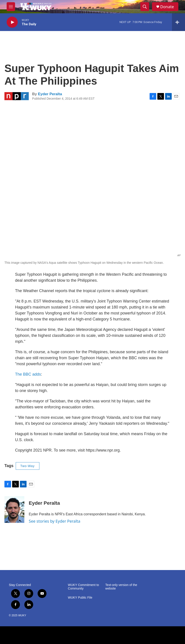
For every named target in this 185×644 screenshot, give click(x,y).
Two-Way (28, 466)
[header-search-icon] (145, 7)
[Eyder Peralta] (14, 510)
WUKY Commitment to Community (84, 587)
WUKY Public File (80, 598)
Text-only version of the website (121, 587)
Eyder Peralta (50, 94)
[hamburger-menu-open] (11, 7)
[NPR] (93, 635)
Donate (167, 7)
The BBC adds (28, 374)
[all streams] (178, 22)
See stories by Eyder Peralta (55, 521)
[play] (12, 22)
